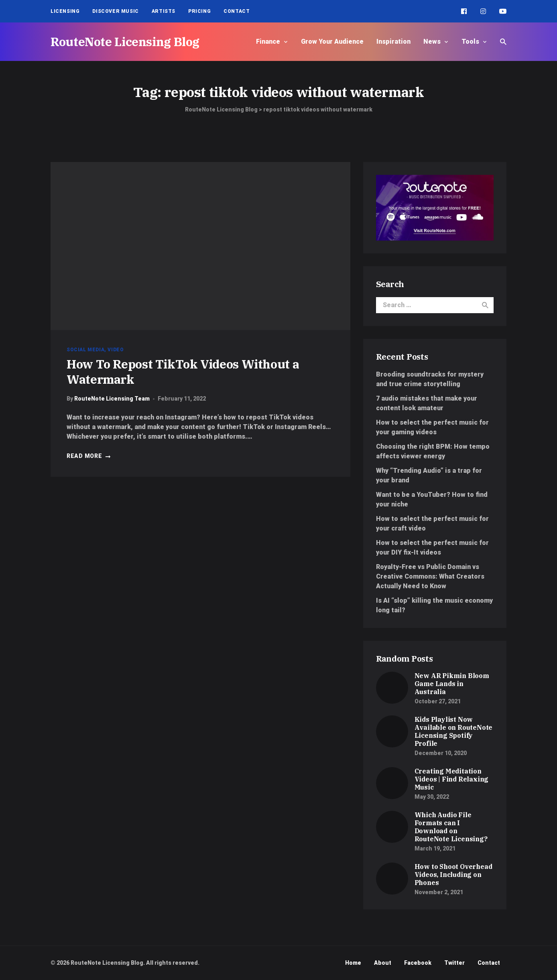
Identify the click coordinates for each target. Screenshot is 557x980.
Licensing (65, 11)
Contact (237, 11)
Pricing (199, 11)
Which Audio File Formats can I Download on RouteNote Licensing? (451, 827)
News (432, 42)
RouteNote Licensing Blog (125, 42)
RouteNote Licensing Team (112, 399)
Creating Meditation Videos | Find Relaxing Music (452, 779)
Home (353, 963)
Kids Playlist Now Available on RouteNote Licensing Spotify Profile (454, 731)
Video (116, 350)
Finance (268, 42)
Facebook (418, 963)
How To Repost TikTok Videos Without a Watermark (183, 372)
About (383, 963)
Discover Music (115, 11)
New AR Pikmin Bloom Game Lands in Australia (452, 684)
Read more (89, 456)
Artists (164, 11)
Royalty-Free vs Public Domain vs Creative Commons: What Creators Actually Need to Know (430, 576)
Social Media (85, 350)
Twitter (454, 963)
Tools (470, 42)
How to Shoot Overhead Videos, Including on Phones (453, 875)
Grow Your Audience (332, 42)
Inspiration (393, 42)
